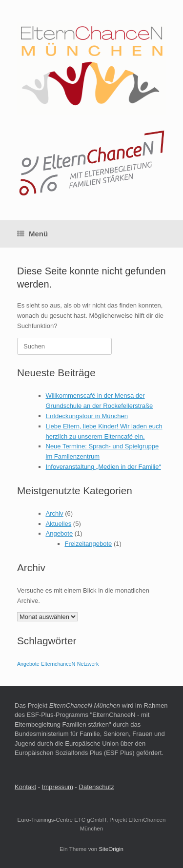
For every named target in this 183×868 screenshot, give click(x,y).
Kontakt (25, 787)
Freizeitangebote (89, 544)
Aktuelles (59, 524)
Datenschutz (97, 787)
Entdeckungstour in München (87, 416)
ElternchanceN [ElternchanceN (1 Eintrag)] (58, 664)
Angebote (60, 533)
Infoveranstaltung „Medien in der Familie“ (103, 467)
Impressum (58, 787)
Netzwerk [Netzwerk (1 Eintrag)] (88, 664)
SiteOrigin (111, 849)
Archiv (55, 513)
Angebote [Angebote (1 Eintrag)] (28, 664)
